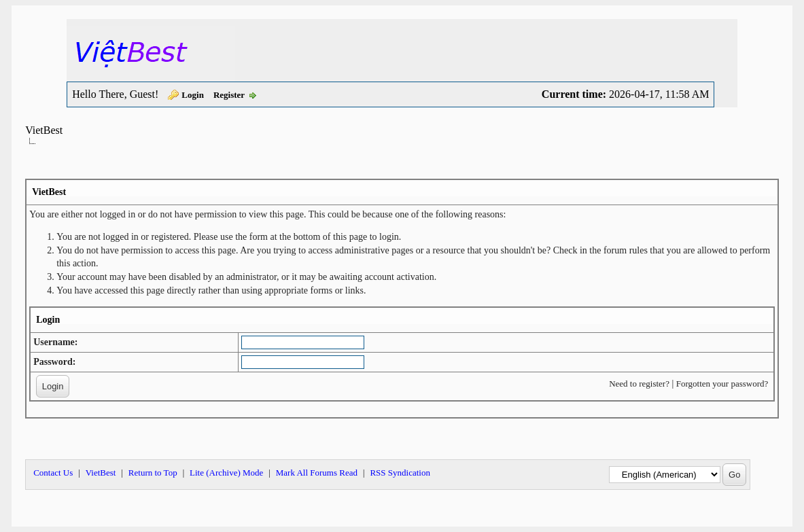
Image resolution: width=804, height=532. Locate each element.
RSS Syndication (400, 473)
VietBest (44, 130)
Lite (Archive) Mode (226, 473)
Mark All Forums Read (317, 473)
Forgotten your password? (722, 384)
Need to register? (639, 384)
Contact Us (53, 473)
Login (193, 95)
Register (229, 95)
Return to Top (153, 473)
